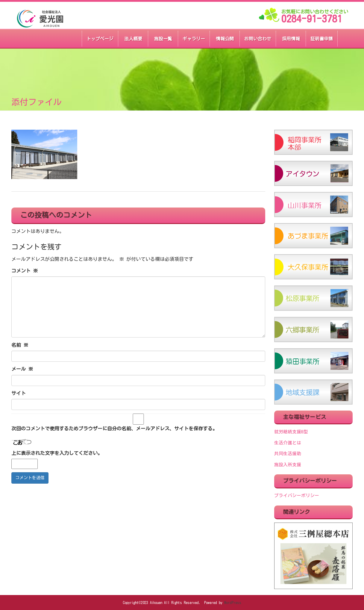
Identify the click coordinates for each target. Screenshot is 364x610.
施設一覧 (163, 39)
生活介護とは (288, 443)
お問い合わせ (258, 39)
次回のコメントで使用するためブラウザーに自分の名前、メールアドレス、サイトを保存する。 (114, 429)
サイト (19, 393)
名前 (20, 345)
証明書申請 (322, 39)
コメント (25, 271)
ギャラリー (194, 39)
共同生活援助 (288, 454)
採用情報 (291, 39)
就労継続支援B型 (291, 432)
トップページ (100, 39)
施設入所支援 (288, 465)
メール (22, 369)
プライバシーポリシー (297, 495)
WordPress (233, 603)
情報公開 (225, 39)
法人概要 (133, 39)
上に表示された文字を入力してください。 (57, 453)
